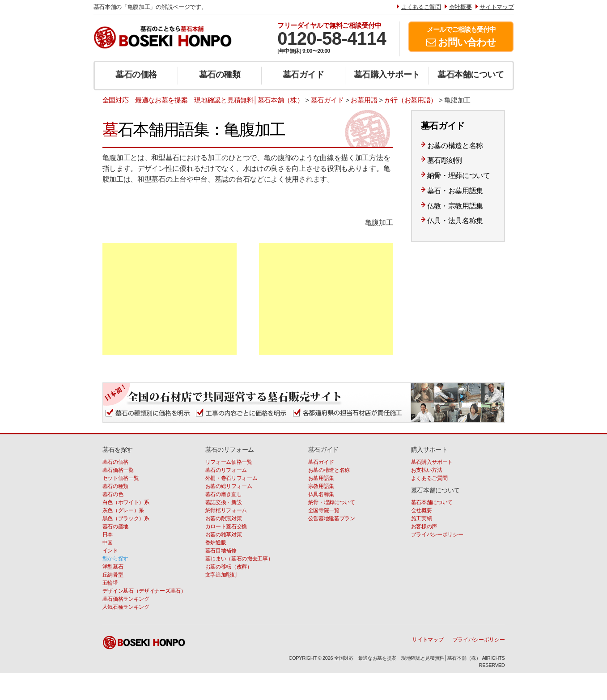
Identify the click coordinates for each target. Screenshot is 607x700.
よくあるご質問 (429, 478)
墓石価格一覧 (118, 470)
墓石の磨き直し (224, 494)
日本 (108, 535)
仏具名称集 (321, 494)
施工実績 (422, 518)
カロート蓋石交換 (226, 526)
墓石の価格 (136, 74)
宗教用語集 (321, 486)
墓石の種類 (220, 74)
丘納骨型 (113, 575)
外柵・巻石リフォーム (231, 478)
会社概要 (422, 510)
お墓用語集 (321, 478)
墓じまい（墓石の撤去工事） (239, 559)
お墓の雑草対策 (224, 535)
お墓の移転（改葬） (229, 567)
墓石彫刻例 (445, 160)
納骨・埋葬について (459, 176)
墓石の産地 (116, 526)
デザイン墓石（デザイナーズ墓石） (144, 591)
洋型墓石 (113, 567)
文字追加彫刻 (221, 575)
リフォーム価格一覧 (229, 462)
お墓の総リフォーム (229, 486)
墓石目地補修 (221, 551)
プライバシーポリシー (437, 535)
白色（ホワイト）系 (126, 502)
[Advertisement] (170, 299)
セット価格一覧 (121, 478)
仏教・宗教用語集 (455, 206)
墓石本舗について (471, 74)
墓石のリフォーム (226, 470)
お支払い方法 (427, 470)
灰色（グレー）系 (123, 510)
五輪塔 (110, 583)
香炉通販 (216, 543)
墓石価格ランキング (126, 599)
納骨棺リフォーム (226, 510)
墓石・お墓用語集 (455, 191)
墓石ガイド (303, 74)
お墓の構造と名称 (455, 146)
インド (110, 551)
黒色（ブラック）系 (126, 518)
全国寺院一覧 (324, 510)
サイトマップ (428, 640)
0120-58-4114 (332, 38)
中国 (108, 543)
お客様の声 (424, 526)
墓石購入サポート (387, 74)
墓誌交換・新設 (224, 502)
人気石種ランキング (126, 607)
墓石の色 (113, 494)
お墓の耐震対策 (224, 518)
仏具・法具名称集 (455, 221)
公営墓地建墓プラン (332, 518)
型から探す (116, 559)
